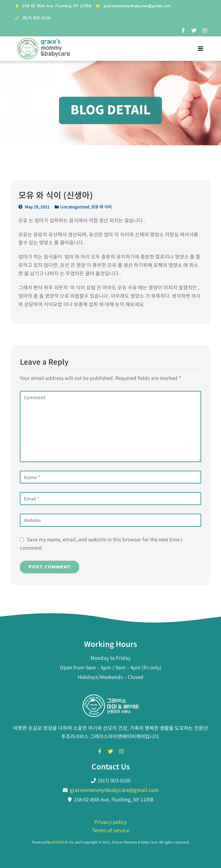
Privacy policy (111, 822)
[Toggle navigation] (201, 49)
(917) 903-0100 (32, 18)
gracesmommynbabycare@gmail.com (133, 6)
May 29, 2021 (34, 207)
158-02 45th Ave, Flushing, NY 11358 (52, 6)
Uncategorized (75, 207)
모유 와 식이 (101, 207)
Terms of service (111, 830)
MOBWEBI (60, 842)
